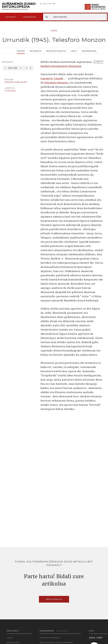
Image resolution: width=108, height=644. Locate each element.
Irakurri (21, 51)
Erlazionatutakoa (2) (56, 51)
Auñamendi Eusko (19, 6)
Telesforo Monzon (56, 83)
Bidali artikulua (54, 599)
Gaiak (10, 638)
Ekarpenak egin (89, 51)
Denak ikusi (62, 631)
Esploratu (11, 17)
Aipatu (74, 51)
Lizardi (58, 79)
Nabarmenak (29, 17)
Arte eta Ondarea (50, 638)
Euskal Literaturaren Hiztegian (61, 66)
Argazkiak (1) (36, 51)
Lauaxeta (47, 79)
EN (54, 4)
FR (50, 4)
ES (41, 4)
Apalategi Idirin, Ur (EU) (16, 82)
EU (45, 4)
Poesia (54, 30)
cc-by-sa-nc (10, 91)
